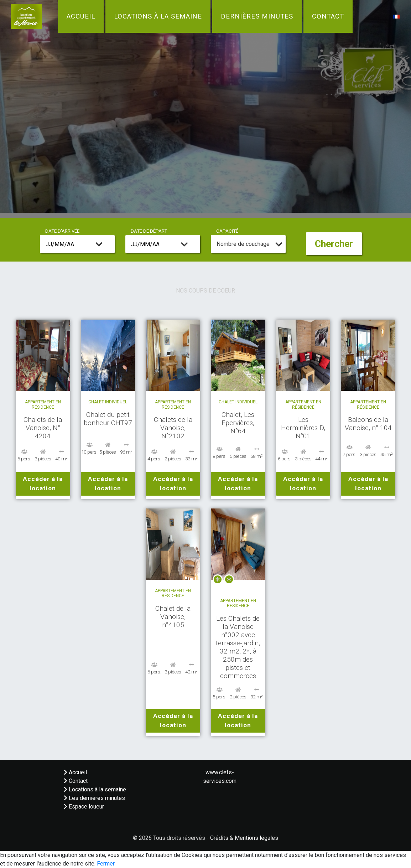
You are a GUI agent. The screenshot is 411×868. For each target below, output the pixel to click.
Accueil (81, 16)
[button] (396, 16)
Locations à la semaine (158, 16)
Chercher (334, 244)
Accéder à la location (43, 484)
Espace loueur (84, 807)
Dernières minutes (257, 16)
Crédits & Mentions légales (244, 838)
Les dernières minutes (94, 798)
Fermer (106, 864)
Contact (328, 16)
